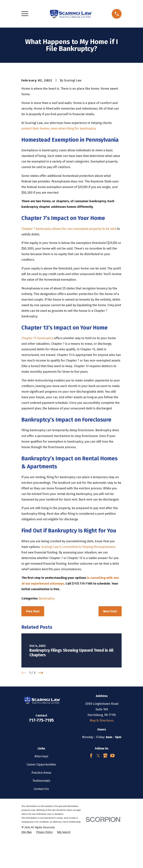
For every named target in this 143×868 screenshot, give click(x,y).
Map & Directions (102, 757)
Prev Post (33, 647)
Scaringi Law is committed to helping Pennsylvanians (78, 583)
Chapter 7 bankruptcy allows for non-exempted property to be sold (69, 265)
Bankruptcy (47, 635)
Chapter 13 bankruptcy (37, 374)
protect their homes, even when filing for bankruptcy (58, 165)
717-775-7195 (41, 756)
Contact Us (41, 825)
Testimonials (41, 817)
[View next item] (41, 709)
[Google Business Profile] (105, 792)
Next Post (110, 647)
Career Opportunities (41, 801)
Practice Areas (41, 809)
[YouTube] (112, 792)
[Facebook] (91, 792)
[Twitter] (98, 792)
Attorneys (41, 792)
